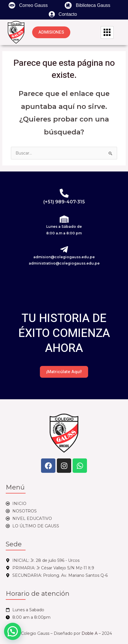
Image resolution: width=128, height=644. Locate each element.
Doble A (90, 633)
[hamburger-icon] (107, 32)
